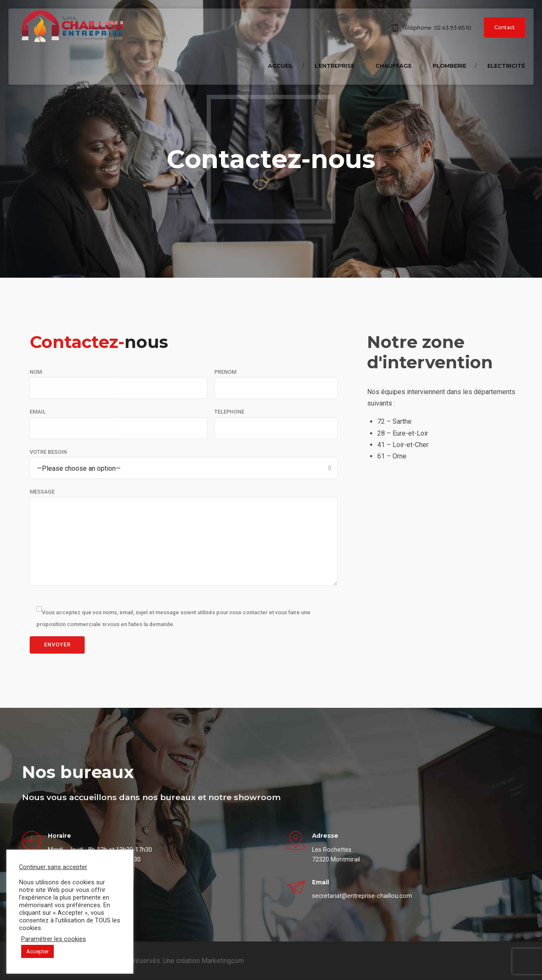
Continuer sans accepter (53, 867)
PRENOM (225, 372)
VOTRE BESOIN (48, 452)
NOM (36, 372)
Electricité (506, 66)
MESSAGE (42, 492)
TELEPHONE (229, 412)
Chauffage (394, 66)
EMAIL (38, 412)
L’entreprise (335, 66)
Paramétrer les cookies (54, 939)
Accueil (281, 66)
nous (99, 342)
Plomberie (449, 66)
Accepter (37, 951)
